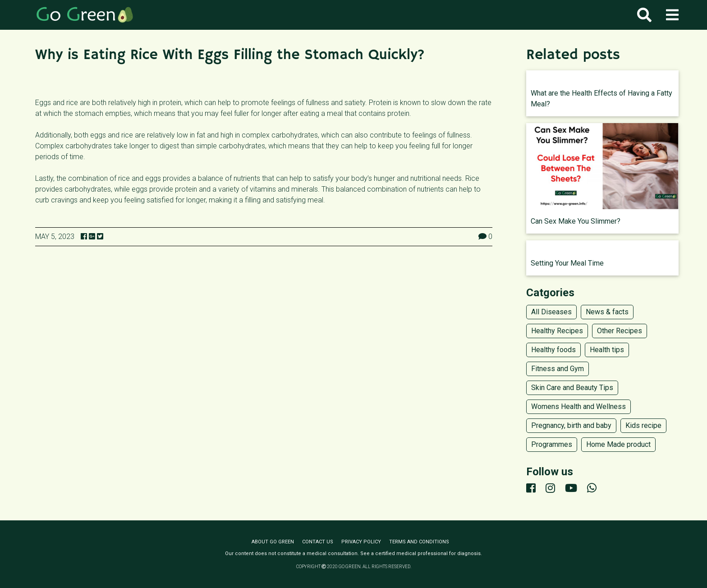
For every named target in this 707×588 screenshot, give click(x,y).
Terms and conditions (419, 542)
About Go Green (273, 542)
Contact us (318, 542)
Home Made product (618, 444)
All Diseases (551, 312)
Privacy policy (361, 542)
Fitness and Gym (558, 369)
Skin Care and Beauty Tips (572, 388)
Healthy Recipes (557, 331)
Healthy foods (553, 350)
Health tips (607, 350)
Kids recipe (643, 425)
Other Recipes (620, 331)
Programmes (552, 444)
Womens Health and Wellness (578, 407)
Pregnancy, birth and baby (571, 425)
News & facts (607, 312)
